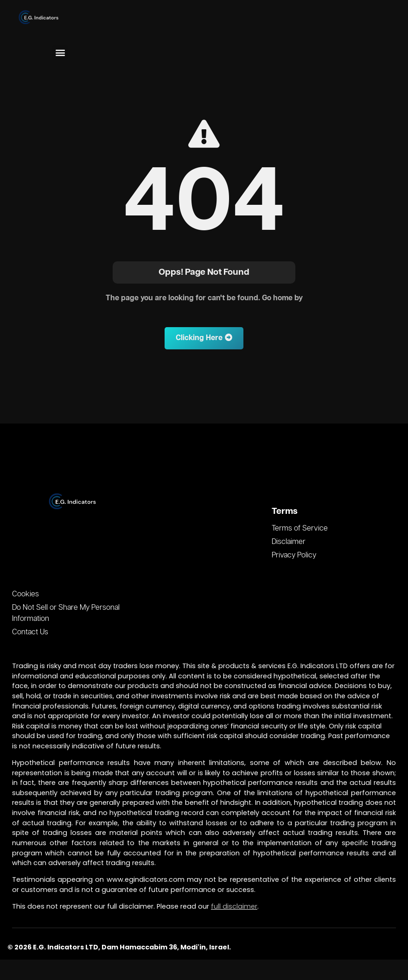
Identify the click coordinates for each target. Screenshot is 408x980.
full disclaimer (234, 906)
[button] (60, 53)
